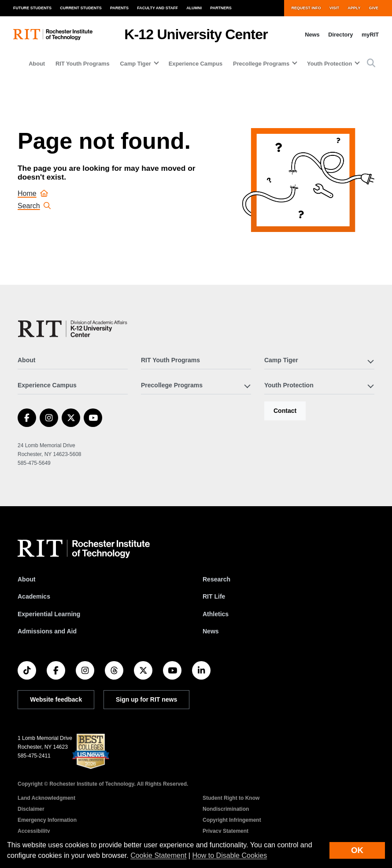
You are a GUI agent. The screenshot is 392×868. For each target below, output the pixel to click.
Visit (334, 8)
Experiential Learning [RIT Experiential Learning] (49, 614)
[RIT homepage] (53, 35)
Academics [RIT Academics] (34, 596)
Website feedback (56, 699)
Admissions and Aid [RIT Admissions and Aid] (47, 631)
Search (34, 206)
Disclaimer (31, 809)
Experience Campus (196, 64)
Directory (340, 35)
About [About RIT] (26, 579)
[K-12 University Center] (74, 329)
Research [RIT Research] (216, 579)
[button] (371, 64)
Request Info (306, 8)
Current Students (81, 8)
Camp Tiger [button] (136, 64)
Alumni (194, 8)
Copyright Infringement (232, 820)
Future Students (32, 8)
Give (374, 8)
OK (357, 850)
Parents (119, 8)
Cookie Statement (158, 855)
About (37, 64)
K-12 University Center (196, 34)
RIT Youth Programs (83, 64)
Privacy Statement (226, 831)
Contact (285, 411)
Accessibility (34, 831)
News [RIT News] (211, 631)
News (312, 35)
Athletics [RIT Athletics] (216, 614)
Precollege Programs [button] (261, 64)
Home (33, 193)
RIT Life (214, 596)
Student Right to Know (231, 798)
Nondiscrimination (226, 809)
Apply (354, 8)
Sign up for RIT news (146, 699)
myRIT (370, 35)
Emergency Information (47, 820)
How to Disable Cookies (229, 855)
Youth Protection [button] (329, 64)
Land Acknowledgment (46, 798)
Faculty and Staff (157, 8)
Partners (221, 8)
